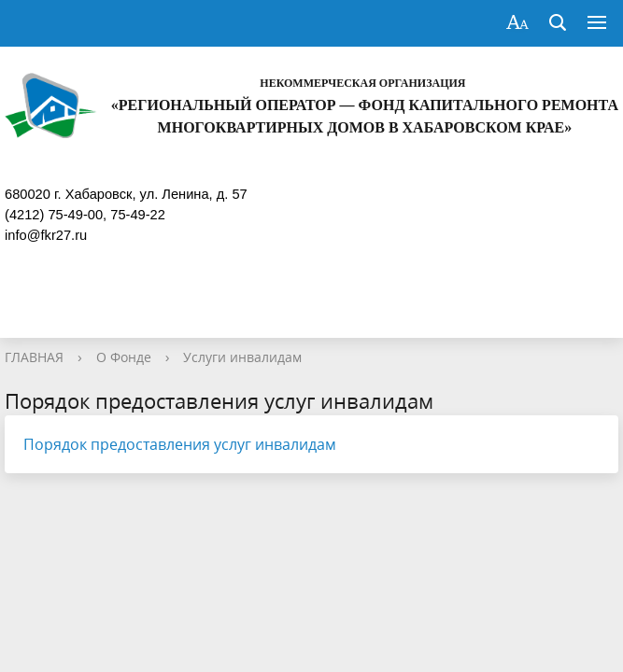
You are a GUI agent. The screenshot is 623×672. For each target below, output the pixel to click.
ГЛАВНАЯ (34, 357)
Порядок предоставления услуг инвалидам (180, 444)
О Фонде (124, 357)
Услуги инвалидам (242, 357)
